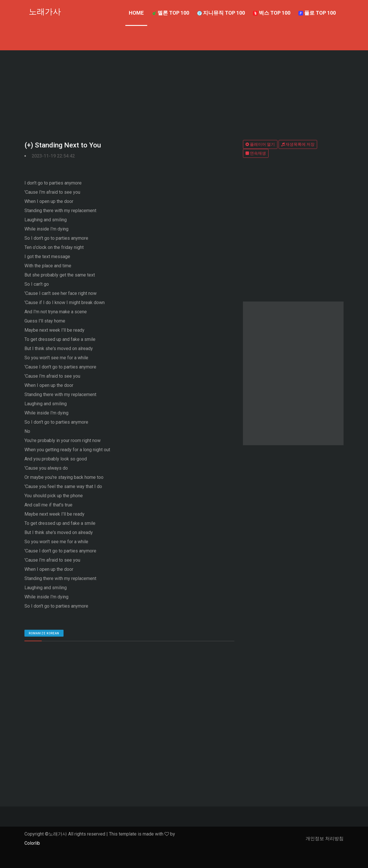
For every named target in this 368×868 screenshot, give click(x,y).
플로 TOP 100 (317, 13)
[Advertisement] (184, 93)
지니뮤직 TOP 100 (221, 13)
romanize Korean (44, 633)
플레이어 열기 (260, 144)
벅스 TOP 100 (272, 13)
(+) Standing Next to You (63, 145)
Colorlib (32, 843)
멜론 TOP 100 (170, 13)
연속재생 (256, 153)
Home (136, 13)
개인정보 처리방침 (325, 839)
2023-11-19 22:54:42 (53, 156)
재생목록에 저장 (298, 144)
